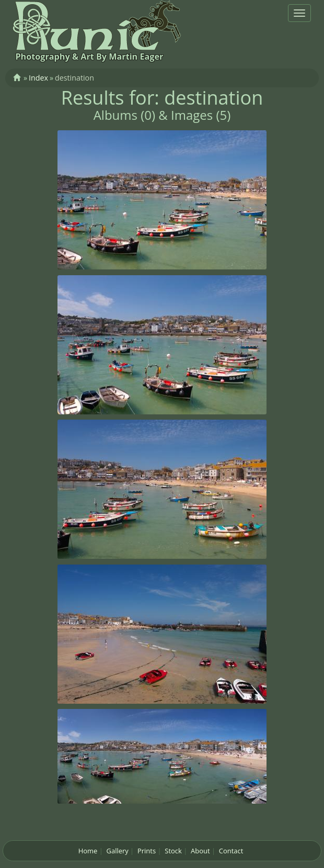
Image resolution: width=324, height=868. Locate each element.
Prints (147, 851)
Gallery (118, 851)
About (200, 851)
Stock (173, 851)
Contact (231, 851)
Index (38, 78)
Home (88, 851)
